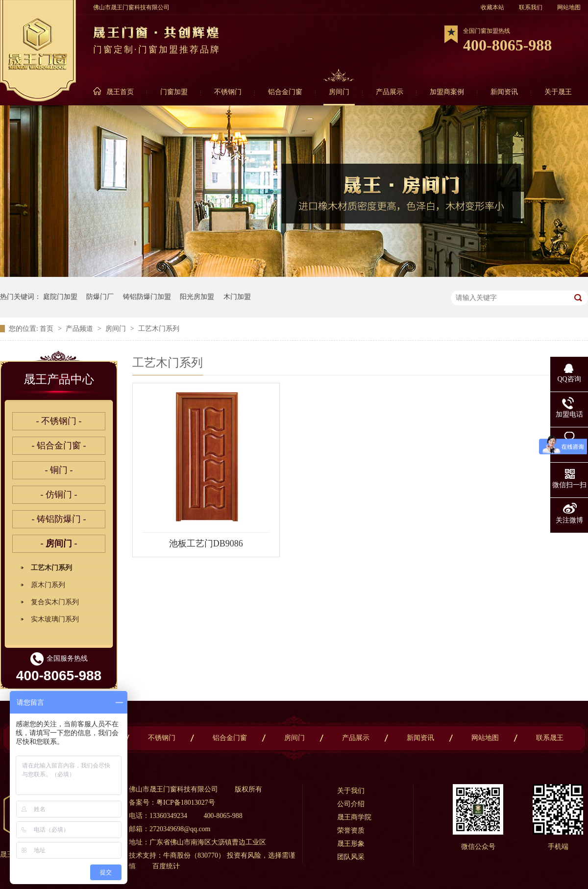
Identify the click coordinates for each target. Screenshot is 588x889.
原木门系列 (48, 585)
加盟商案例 (447, 92)
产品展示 (390, 92)
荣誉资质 (351, 830)
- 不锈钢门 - (59, 421)
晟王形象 (351, 844)
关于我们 (351, 791)
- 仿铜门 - (59, 494)
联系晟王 (550, 738)
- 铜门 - (59, 470)
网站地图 (569, 7)
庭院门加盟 (60, 297)
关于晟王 (558, 92)
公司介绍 (351, 804)
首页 (48, 329)
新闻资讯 (504, 92)
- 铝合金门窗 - (59, 445)
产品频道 (80, 329)
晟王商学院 (354, 817)
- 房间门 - (59, 543)
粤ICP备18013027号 (186, 803)
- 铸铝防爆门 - (59, 519)
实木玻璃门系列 (55, 619)
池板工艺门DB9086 (206, 543)
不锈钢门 (228, 92)
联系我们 (531, 7)
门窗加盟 (174, 92)
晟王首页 (120, 92)
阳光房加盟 (197, 297)
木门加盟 (237, 297)
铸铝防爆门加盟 (147, 297)
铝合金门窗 (285, 92)
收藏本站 (492, 7)
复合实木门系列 (55, 602)
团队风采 (351, 857)
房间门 (339, 92)
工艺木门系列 (159, 329)
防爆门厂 (100, 297)
